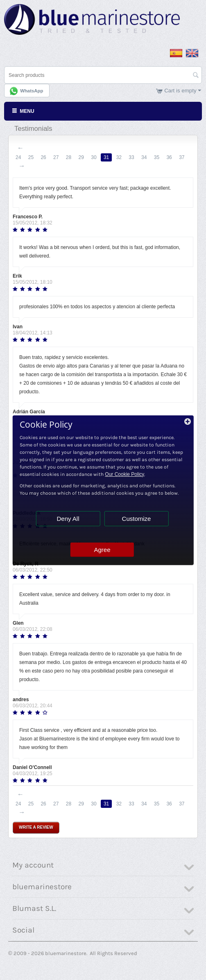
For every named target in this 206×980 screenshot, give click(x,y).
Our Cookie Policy (125, 474)
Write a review (36, 827)
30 (94, 157)
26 (43, 157)
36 (169, 157)
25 (31, 157)
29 (81, 157)
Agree (102, 550)
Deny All (68, 519)
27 (56, 157)
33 (131, 157)
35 (157, 157)
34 (144, 157)
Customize (137, 519)
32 (119, 157)
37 (182, 157)
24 (18, 157)
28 (69, 157)
